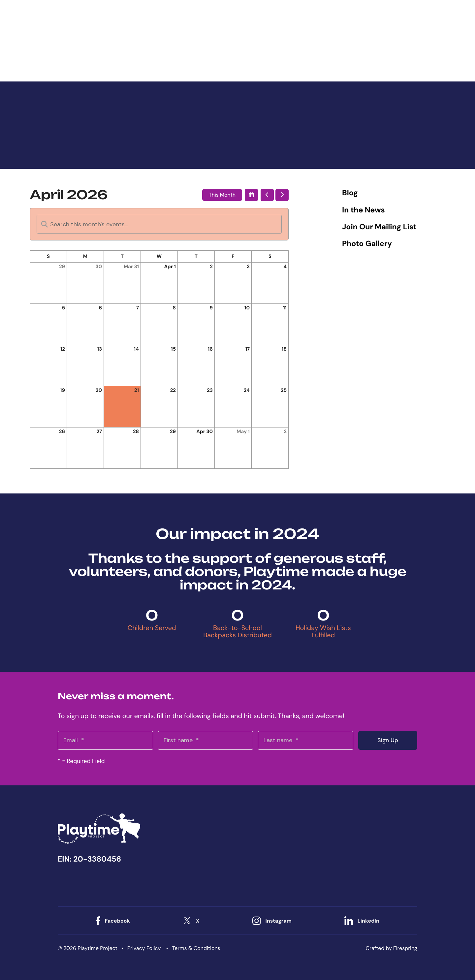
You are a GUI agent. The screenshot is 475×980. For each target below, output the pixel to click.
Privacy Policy (144, 948)
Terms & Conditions (196, 948)
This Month (222, 195)
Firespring (405, 948)
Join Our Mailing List (379, 227)
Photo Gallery (367, 244)
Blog (350, 193)
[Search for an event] (159, 224)
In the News (364, 210)
